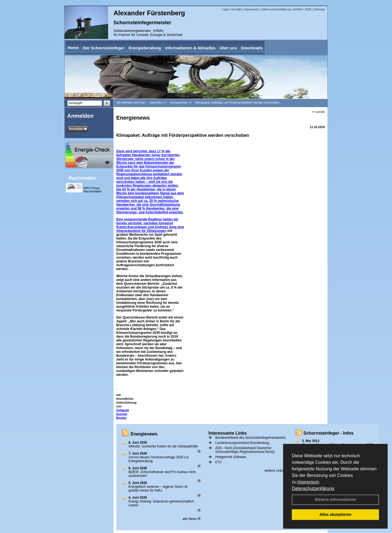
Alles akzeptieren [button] (335, 514)
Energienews (144, 434)
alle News (191, 519)
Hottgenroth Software (231, 457)
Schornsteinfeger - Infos (329, 433)
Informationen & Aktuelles (190, 48)
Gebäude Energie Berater (123, 414)
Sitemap (319, 9)
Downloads (252, 48)
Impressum (308, 482)
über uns (228, 48)
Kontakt (236, 9)
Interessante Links (228, 433)
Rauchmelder (82, 178)
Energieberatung (145, 48)
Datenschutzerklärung (313, 488)
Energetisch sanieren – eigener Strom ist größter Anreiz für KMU (158, 489)
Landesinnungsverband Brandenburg (242, 443)
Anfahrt (298, 9)
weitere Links (276, 471)
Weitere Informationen (335, 499)
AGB (308, 9)
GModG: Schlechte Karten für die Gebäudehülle (163, 446)
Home (73, 48)
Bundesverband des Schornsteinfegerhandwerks (251, 438)
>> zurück (318, 112)
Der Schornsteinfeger (104, 48)
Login (225, 9)
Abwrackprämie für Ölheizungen (141, 231)
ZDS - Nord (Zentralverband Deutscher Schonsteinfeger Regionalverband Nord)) (245, 450)
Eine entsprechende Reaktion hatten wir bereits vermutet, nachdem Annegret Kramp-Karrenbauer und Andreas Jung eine (150, 223)
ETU (219, 462)
